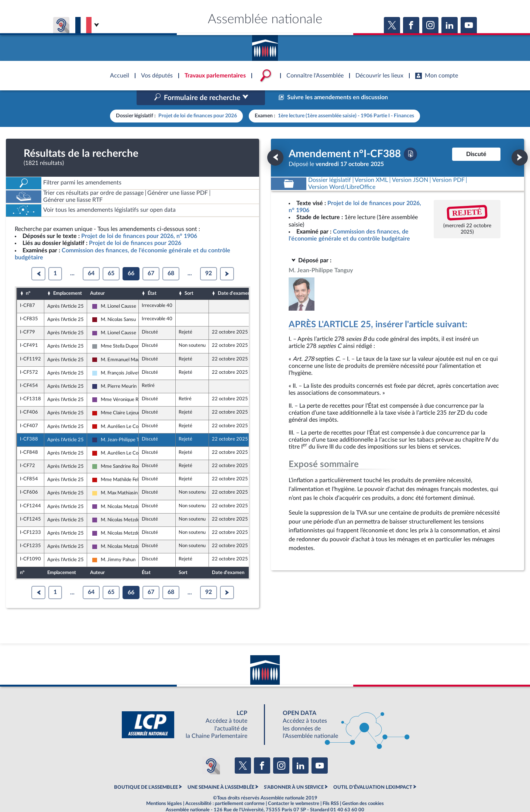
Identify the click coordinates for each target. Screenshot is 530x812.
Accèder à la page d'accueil (265, 45)
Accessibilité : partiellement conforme (225, 788)
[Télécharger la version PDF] (410, 138)
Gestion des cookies (363, 788)
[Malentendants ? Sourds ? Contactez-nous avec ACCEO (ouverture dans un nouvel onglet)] (211, 750)
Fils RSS (331, 788)
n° (28, 278)
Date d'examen (234, 278)
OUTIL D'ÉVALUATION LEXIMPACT (373, 772)
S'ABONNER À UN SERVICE (294, 772)
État (152, 278)
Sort (189, 278)
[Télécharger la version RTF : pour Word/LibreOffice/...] (342, 171)
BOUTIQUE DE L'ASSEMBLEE (146, 772)
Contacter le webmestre (294, 788)
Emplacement (68, 278)
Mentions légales (164, 788)
